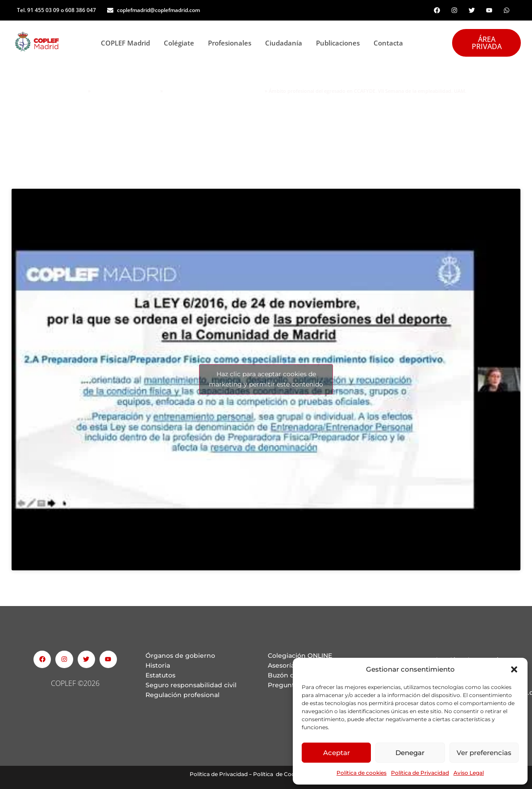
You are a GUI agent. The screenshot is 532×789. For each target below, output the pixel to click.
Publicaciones (340, 43)
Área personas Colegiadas (125, 91)
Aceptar (337, 753)
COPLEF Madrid (128, 43)
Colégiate (181, 43)
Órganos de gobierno (180, 656)
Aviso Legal (469, 773)
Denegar (410, 753)
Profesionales (232, 43)
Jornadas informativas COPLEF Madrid (214, 91)
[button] (514, 669)
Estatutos (160, 675)
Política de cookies (362, 773)
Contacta (388, 43)
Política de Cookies (279, 774)
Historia (158, 665)
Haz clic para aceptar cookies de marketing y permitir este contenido (266, 379)
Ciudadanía (286, 43)
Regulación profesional (183, 695)
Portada (76, 91)
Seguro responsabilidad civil (191, 685)
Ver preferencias (484, 753)
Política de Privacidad (420, 773)
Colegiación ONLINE (300, 656)
